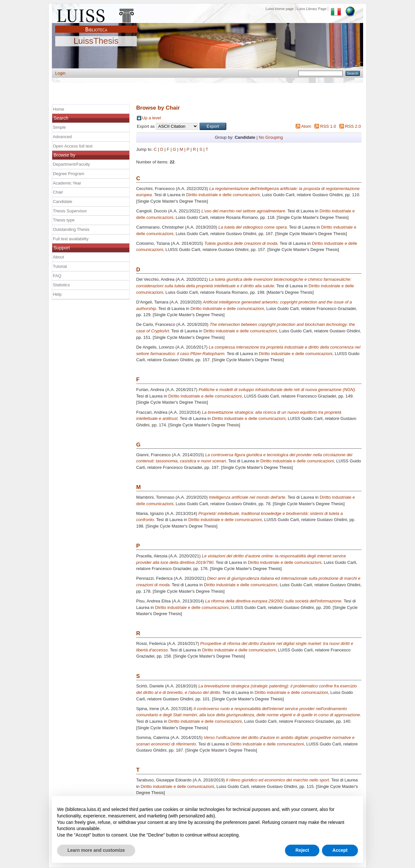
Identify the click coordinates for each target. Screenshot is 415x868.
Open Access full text (73, 146)
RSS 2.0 (353, 126)
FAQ (57, 276)
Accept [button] (340, 850)
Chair (58, 192)
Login (60, 73)
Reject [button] (302, 850)
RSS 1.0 (328, 126)
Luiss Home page (280, 9)
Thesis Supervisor (70, 211)
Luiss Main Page (96, 14)
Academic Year (67, 183)
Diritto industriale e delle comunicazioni (223, 195)
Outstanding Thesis (71, 229)
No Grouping (271, 137)
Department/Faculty (71, 164)
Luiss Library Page (312, 9)
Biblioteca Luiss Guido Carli (96, 26)
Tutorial (60, 266)
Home (59, 109)
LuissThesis (96, 41)
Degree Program (69, 174)
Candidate (63, 202)
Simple (59, 127)
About (58, 257)
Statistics (61, 285)
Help (57, 294)
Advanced (62, 137)
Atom (306, 126)
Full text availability (71, 239)
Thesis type (64, 220)
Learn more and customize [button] (96, 850)
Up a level (151, 118)
